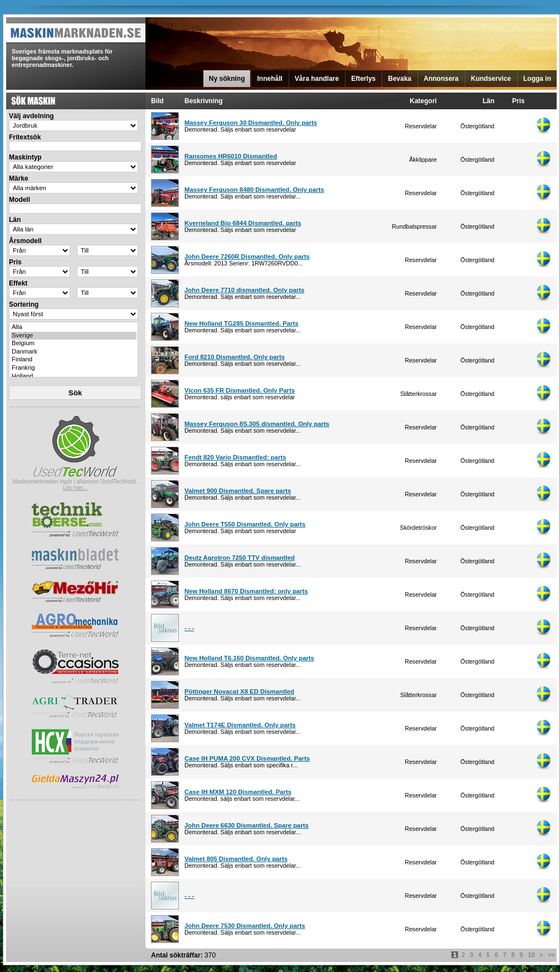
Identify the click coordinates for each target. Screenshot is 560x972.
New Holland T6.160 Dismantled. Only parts (249, 658)
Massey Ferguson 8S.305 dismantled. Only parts (257, 424)
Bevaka (400, 79)
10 (532, 955)
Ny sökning (227, 79)
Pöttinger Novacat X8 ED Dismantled (239, 691)
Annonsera (441, 79)
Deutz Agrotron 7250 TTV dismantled (240, 558)
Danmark (74, 352)
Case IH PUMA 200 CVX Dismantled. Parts (247, 758)
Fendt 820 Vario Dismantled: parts (235, 457)
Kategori (423, 101)
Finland (74, 360)
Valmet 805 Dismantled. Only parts (236, 859)
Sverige (74, 336)
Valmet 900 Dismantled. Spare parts (238, 491)
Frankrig (74, 368)
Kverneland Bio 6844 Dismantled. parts (243, 223)
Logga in (537, 79)
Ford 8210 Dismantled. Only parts (235, 357)
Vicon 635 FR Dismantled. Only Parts (240, 390)
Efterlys (363, 79)
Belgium (74, 344)
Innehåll (269, 79)
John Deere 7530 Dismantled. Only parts (245, 926)
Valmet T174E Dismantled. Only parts (240, 725)
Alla (74, 328)
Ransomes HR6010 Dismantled (231, 156)
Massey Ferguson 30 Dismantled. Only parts (251, 123)
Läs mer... (75, 488)
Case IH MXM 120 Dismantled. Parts (238, 792)
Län (488, 101)
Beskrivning (204, 101)
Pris (518, 101)
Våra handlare (317, 79)
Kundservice (491, 79)
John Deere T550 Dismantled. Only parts (245, 524)
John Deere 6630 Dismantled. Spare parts (247, 825)
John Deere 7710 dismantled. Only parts (244, 290)
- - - (189, 628)
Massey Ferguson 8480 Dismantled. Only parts (254, 190)
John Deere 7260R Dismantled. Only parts (247, 257)
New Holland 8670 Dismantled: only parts (246, 591)
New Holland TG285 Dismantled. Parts (242, 323)
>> (552, 955)
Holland (74, 377)
